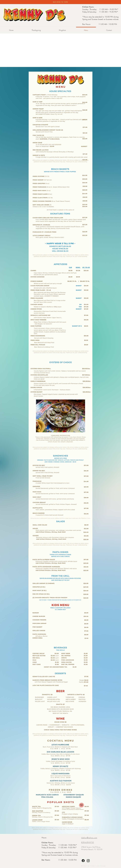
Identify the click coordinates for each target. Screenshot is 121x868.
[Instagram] (88, 861)
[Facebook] (83, 861)
